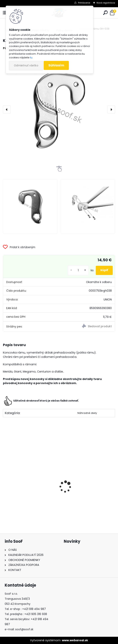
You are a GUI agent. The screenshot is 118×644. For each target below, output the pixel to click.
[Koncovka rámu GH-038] (59, 110)
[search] (105, 13)
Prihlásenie (84, 3)
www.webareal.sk (75, 640)
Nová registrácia (106, 3)
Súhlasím (56, 65)
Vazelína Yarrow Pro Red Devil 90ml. (28, 501)
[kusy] (78, 270)
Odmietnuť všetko (26, 66)
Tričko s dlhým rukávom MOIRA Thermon (87, 499)
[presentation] (7, 109)
